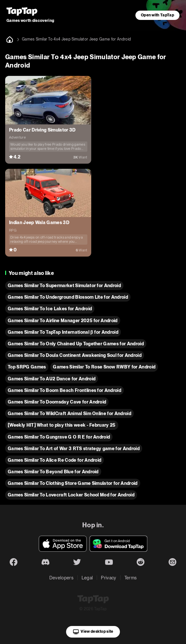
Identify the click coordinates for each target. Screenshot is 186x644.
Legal (87, 578)
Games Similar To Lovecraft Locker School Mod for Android (71, 495)
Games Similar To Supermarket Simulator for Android (64, 286)
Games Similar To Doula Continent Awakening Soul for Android (75, 355)
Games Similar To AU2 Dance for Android (52, 379)
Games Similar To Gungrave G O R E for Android (59, 437)
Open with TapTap (157, 15)
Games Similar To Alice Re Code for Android (54, 460)
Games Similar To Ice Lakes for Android (50, 309)
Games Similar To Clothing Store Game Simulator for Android (73, 483)
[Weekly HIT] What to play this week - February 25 (62, 425)
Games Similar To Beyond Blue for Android (53, 472)
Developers (61, 578)
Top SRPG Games (27, 367)
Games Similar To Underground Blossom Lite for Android (68, 297)
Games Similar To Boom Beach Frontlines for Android (64, 390)
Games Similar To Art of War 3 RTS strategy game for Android (74, 449)
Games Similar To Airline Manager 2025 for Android (63, 321)
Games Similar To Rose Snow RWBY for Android (104, 367)
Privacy (108, 578)
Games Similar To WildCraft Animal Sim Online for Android (69, 413)
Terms (131, 578)
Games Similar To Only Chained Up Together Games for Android (76, 344)
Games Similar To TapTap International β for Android (63, 332)
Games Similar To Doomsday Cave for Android (57, 402)
